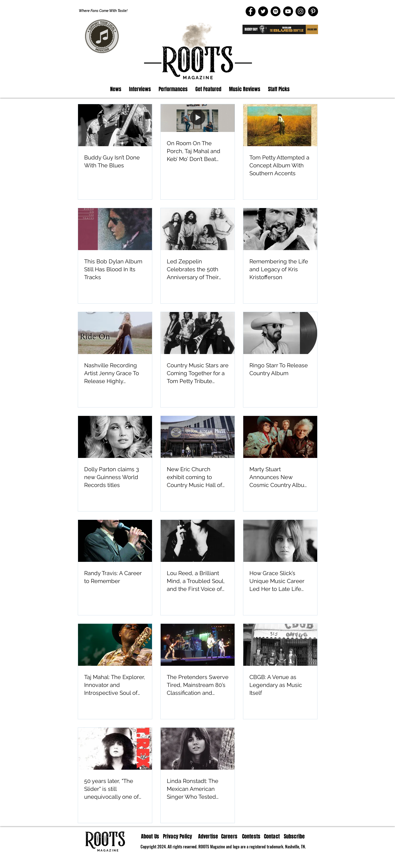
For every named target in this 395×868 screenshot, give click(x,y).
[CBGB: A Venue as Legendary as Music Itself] (280, 645)
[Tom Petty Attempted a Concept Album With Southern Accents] (280, 125)
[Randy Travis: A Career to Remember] (115, 541)
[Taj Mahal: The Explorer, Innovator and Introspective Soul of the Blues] (115, 645)
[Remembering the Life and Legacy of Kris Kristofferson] (280, 229)
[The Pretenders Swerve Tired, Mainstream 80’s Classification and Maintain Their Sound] (198, 645)
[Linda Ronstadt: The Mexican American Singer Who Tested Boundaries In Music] (198, 749)
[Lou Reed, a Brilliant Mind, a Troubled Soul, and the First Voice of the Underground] (198, 541)
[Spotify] (276, 11)
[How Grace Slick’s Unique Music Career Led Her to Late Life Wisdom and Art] (280, 541)
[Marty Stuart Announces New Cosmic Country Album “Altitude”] (280, 437)
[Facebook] (251, 11)
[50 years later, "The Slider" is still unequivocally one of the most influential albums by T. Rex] (115, 749)
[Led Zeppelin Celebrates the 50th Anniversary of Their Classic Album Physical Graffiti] (198, 229)
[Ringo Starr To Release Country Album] (280, 333)
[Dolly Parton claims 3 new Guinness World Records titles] (115, 437)
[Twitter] (263, 11)
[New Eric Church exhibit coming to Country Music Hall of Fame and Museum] (198, 437)
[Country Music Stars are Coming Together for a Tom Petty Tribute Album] (198, 333)
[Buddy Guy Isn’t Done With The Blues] (115, 125)
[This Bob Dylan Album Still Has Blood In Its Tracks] (115, 229)
